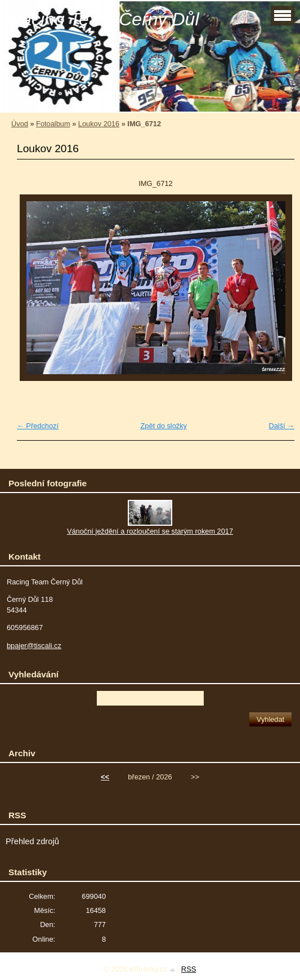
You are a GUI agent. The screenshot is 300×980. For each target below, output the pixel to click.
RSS (189, 969)
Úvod (20, 124)
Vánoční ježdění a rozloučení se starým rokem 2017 (150, 531)
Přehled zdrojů (32, 841)
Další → (281, 426)
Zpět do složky (164, 426)
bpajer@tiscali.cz (34, 646)
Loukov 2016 (99, 124)
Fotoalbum (53, 124)
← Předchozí (38, 426)
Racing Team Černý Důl (104, 19)
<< (105, 777)
